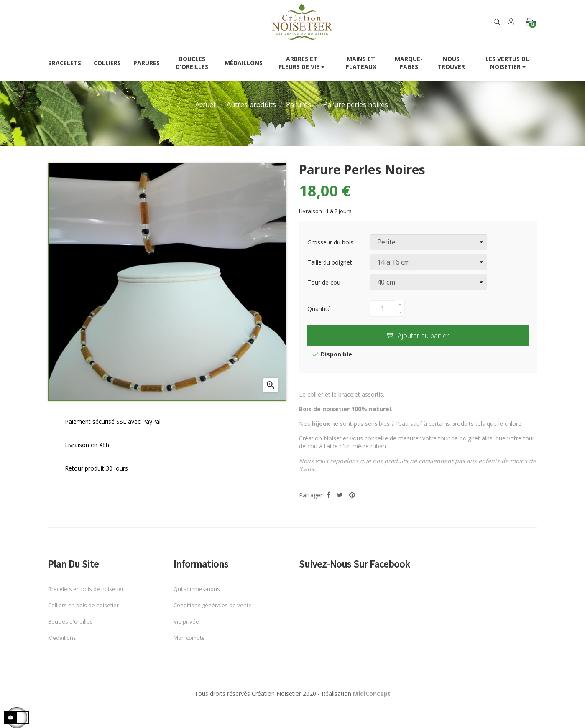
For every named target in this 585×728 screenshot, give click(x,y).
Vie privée (186, 637)
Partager (328, 510)
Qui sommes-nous (197, 604)
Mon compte (189, 653)
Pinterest (352, 510)
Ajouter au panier (418, 351)
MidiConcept (372, 709)
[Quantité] (383, 324)
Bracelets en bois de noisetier (86, 604)
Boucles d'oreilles (70, 637)
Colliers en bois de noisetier (83, 621)
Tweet (340, 510)
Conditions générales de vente (213, 621)
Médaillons (62, 653)
